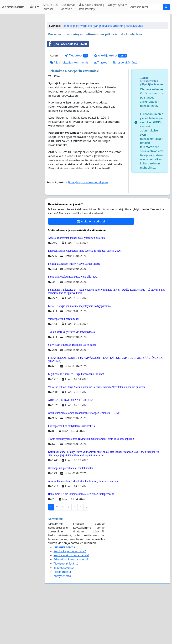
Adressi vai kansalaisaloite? (71, 607)
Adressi (55, 103)
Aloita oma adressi (91, 269)
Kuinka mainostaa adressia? (71, 603)
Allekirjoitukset (110, 104)
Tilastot (100, 111)
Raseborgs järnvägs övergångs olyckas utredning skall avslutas (102, 74)
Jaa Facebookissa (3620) (67, 92)
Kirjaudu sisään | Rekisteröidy (92, 7)
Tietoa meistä (62, 620)
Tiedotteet (77, 104)
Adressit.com (13, 7)
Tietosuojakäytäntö (125, 111)
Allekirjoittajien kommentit (69, 111)
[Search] (145, 7)
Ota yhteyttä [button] (116, 5)
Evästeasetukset (64, 616)
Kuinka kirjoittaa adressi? (70, 599)
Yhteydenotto (62, 624)
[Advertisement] (108, 43)
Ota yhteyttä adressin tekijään (87, 230)
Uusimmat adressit (68, 7)
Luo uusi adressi (51, 7)
